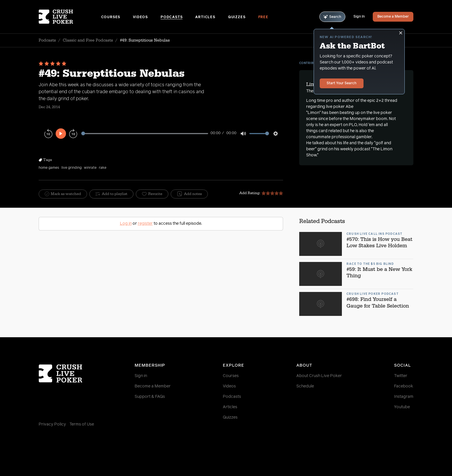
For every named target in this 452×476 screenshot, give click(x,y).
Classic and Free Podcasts (88, 40)
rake (103, 168)
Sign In (359, 17)
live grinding (71, 168)
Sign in (141, 376)
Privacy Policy (52, 424)
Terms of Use (82, 424)
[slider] (145, 133)
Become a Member (393, 17)
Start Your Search (342, 83)
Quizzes (237, 17)
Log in (126, 224)
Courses (111, 17)
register (145, 224)
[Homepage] (70, 17)
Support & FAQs (150, 397)
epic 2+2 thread (382, 101)
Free (263, 17)
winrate (90, 168)
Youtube (402, 407)
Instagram (404, 397)
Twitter (401, 376)
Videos (140, 17)
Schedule (305, 386)
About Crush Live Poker (319, 376)
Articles (205, 17)
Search (332, 17)
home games (49, 168)
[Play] (61, 134)
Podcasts (172, 17)
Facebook (404, 386)
